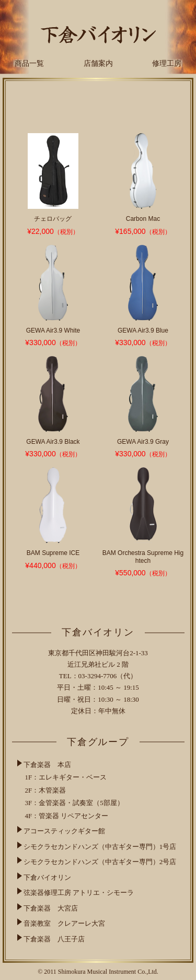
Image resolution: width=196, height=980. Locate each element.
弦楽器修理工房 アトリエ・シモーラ (79, 893)
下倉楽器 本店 (47, 765)
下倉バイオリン (47, 877)
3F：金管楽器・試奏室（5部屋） (74, 803)
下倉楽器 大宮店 (51, 908)
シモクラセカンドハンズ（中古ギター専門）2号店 (100, 862)
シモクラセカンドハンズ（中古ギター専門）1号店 (100, 847)
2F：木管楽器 (46, 790)
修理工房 (167, 63)
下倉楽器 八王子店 (54, 939)
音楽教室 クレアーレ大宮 (64, 923)
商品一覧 (29, 63)
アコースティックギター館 (64, 831)
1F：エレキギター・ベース (66, 777)
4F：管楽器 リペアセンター (67, 816)
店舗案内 (98, 63)
